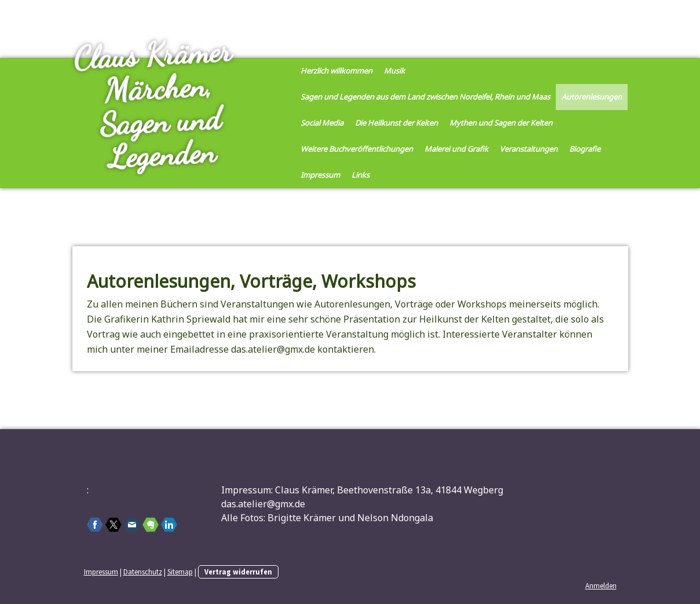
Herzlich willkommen (336, 71)
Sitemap (180, 572)
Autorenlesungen (592, 97)
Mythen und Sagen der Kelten (501, 123)
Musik (394, 71)
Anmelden (601, 585)
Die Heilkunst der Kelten (396, 123)
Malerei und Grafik (456, 149)
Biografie (585, 149)
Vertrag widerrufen (238, 572)
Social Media (322, 123)
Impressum (320, 175)
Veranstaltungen (529, 149)
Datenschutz (143, 572)
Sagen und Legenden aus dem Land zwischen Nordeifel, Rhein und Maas (425, 97)
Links (360, 175)
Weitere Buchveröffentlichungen (357, 149)
